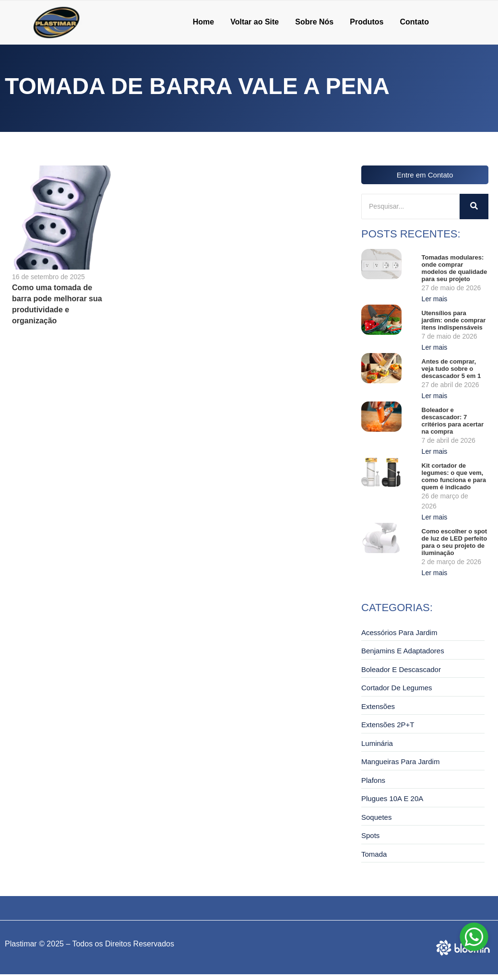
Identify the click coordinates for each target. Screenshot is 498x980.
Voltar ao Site (255, 22)
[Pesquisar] (410, 207)
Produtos (367, 22)
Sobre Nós (314, 22)
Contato (414, 22)
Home (203, 22)
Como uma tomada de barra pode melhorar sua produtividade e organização (57, 304)
